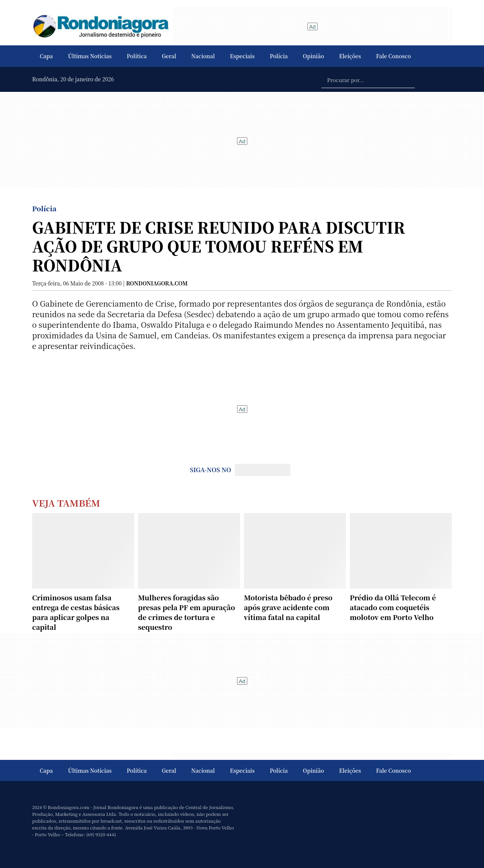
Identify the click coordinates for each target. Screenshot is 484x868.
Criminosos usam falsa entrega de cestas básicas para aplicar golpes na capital (76, 612)
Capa (46, 56)
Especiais (242, 56)
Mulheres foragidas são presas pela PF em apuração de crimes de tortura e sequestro (187, 612)
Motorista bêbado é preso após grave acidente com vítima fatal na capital (288, 607)
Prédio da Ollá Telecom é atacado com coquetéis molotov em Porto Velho (393, 607)
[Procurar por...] (368, 79)
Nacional (203, 56)
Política (137, 56)
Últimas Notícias (90, 56)
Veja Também (66, 503)
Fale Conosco (394, 56)
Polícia (279, 56)
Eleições (350, 56)
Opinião (313, 56)
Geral (169, 56)
